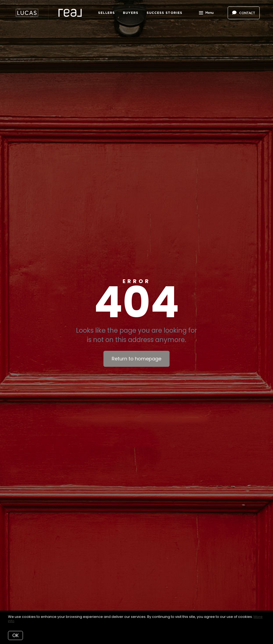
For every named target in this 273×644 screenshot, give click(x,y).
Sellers (107, 13)
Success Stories (165, 13)
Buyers (131, 13)
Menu (206, 13)
